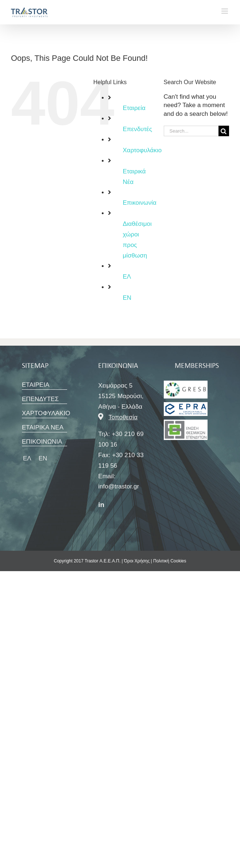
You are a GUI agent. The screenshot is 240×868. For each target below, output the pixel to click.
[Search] (224, 131)
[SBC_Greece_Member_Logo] (186, 405)
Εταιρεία (134, 108)
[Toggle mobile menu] (225, 11)
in (101, 505)
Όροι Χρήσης (137, 561)
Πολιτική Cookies (170, 561)
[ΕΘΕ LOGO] (186, 384)
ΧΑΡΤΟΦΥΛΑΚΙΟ (46, 413)
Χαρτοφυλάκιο (142, 150)
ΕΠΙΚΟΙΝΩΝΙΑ (42, 442)
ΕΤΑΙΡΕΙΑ (36, 385)
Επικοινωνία (139, 203)
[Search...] (191, 131)
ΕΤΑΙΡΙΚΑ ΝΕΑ (43, 427)
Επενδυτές (137, 129)
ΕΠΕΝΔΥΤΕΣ (40, 399)
